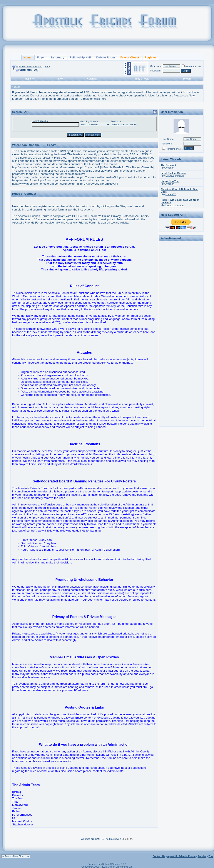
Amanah (170, 168)
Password (155, 71)
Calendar (92, 79)
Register (30, 79)
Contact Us (159, 856)
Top (211, 856)
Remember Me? (192, 66)
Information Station (65, 99)
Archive (202, 856)
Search (187, 79)
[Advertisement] (181, 308)
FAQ (47, 66)
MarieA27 (171, 194)
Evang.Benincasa (175, 176)
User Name (156, 66)
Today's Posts (141, 79)
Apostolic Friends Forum (29, 66)
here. (104, 99)
